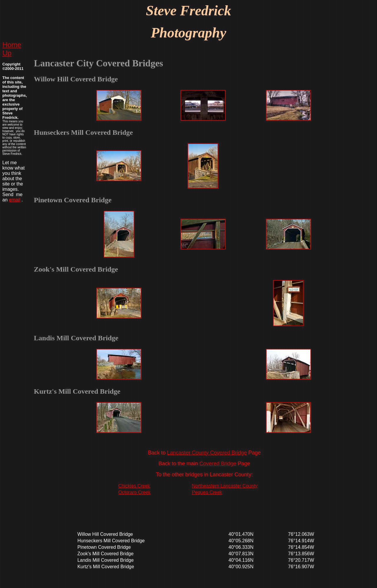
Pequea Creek (207, 492)
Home (12, 45)
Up (7, 53)
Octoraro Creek (134, 492)
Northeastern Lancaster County (224, 486)
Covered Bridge (218, 464)
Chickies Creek (134, 486)
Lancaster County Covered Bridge (207, 453)
